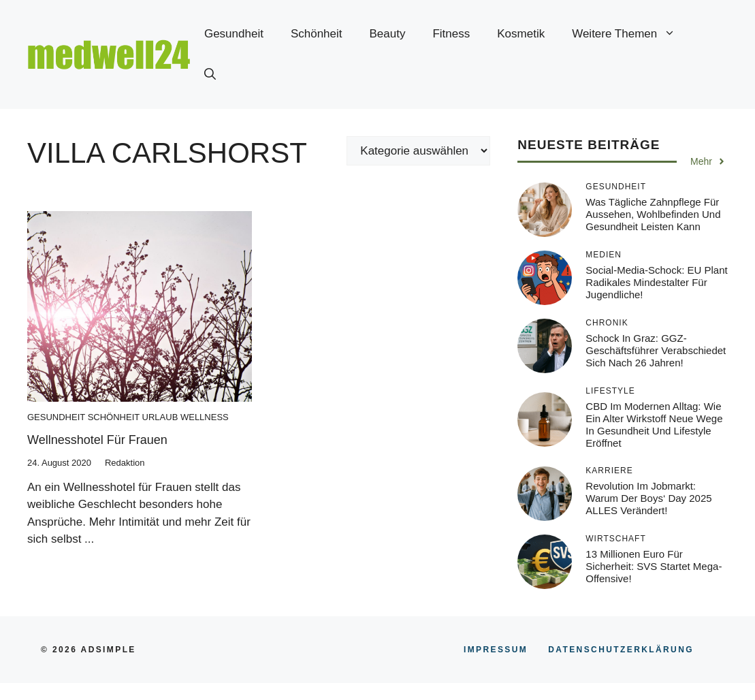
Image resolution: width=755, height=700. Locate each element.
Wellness (205, 417)
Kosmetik (521, 34)
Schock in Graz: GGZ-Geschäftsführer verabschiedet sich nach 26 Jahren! (656, 350)
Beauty (388, 34)
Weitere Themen (630, 34)
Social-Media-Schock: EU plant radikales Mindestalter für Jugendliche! (656, 282)
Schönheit (317, 34)
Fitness (451, 34)
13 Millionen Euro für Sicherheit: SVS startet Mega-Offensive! (654, 566)
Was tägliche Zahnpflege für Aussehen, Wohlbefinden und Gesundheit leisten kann (653, 214)
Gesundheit (234, 34)
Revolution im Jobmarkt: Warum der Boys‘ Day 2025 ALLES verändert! (648, 498)
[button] (210, 75)
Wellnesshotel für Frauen (97, 440)
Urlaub (160, 417)
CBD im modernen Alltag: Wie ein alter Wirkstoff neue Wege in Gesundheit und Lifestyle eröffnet (654, 425)
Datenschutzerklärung (621, 650)
